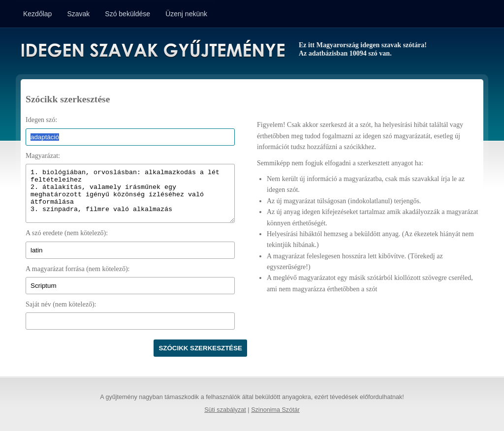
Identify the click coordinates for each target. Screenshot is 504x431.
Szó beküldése (127, 14)
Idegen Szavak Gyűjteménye (152, 50)
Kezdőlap (37, 14)
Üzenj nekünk (186, 14)
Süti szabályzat (225, 410)
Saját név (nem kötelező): (61, 304)
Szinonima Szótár (275, 410)
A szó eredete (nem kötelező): (67, 233)
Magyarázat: (43, 156)
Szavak (78, 14)
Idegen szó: (41, 120)
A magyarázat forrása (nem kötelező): (78, 269)
